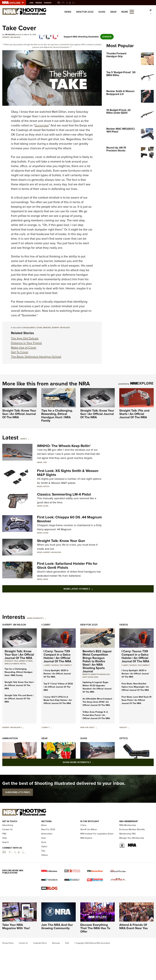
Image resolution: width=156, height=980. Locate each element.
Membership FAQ (127, 834)
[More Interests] (44, 618)
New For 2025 (85, 12)
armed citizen (26, 661)
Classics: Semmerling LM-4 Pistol (64, 494)
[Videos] (128, 727)
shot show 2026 (90, 677)
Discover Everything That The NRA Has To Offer (95, 928)
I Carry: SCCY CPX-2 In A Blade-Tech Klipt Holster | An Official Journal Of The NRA (58, 700)
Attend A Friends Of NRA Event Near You (134, 926)
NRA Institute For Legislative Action (97, 834)
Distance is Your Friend (26, 343)
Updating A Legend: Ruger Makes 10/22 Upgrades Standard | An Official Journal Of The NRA (97, 687)
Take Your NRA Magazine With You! (16, 926)
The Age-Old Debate (25, 338)
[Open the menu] (132, 11)
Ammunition (10, 738)
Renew (40, 3)
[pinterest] (56, 35)
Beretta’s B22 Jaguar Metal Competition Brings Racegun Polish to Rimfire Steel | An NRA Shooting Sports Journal (97, 661)
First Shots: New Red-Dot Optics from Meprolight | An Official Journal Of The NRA (135, 687)
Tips (45, 462)
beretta (86, 674)
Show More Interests (94, 762)
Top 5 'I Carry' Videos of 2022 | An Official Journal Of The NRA (58, 687)
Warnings (56, 943)
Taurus (55, 665)
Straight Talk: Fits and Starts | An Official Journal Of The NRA (134, 414)
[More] (27, 439)
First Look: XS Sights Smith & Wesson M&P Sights (68, 473)
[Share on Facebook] (42, 35)
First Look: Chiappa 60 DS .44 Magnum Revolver (69, 519)
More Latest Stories (90, 589)
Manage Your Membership (132, 838)
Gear (113, 12)
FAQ (4, 834)
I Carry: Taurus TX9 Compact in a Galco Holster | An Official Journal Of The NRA (57, 656)
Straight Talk (11, 661)
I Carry (46, 625)
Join (33, 3)
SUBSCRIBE (18, 792)
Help (4, 838)
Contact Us (7, 829)
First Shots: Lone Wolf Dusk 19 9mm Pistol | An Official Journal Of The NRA (136, 700)
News (68, 12)
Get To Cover (20, 352)
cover (39, 328)
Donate (49, 3)
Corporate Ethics (40, 943)
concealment (29, 328)
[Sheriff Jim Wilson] (22, 727)
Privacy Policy (8, 943)
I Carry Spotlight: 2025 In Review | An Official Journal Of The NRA (57, 674)
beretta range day (100, 674)
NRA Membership (128, 825)
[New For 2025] (95, 727)
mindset (47, 328)
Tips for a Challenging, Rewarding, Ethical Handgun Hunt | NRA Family (57, 416)
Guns (102, 12)
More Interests (35, 618)
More (23, 439)
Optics (46, 486)
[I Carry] (50, 727)
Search (6, 842)
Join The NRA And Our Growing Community (57, 926)
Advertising (8, 825)
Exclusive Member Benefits (132, 829)
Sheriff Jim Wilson (11, 37)
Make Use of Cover (24, 348)
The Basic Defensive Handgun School (36, 357)
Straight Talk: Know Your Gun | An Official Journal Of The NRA (19, 414)
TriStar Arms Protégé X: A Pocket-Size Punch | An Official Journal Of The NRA (96, 715)
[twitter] (49, 35)
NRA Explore (86, 838)
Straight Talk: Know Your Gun (61, 541)
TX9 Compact (66, 665)
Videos (124, 625)
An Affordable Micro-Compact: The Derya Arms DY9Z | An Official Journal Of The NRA (97, 702)
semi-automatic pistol (15, 664)
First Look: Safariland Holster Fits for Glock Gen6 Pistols (67, 566)
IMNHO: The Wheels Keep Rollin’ (64, 446)
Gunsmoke (42, 125)
